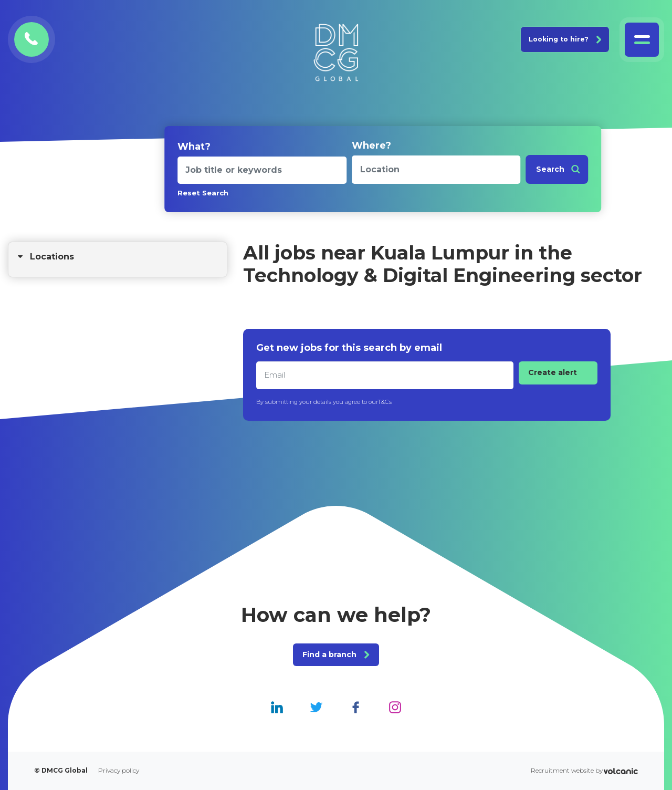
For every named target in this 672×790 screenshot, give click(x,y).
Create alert (553, 372)
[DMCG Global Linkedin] (277, 707)
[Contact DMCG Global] (31, 39)
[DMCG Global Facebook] (356, 707)
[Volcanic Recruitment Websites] (621, 771)
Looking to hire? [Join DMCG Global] (565, 39)
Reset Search (203, 193)
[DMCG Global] (336, 53)
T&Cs (385, 402)
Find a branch (336, 654)
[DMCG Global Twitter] (316, 707)
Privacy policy (119, 771)
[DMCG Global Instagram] (395, 707)
